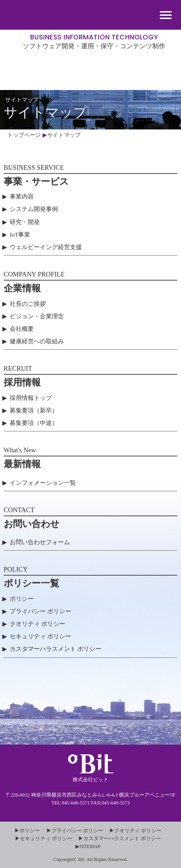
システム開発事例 (34, 209)
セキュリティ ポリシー (41, 636)
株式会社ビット (91, 64)
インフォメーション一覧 (43, 483)
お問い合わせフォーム (40, 542)
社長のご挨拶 (28, 304)
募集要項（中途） (34, 423)
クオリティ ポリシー (37, 624)
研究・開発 (25, 222)
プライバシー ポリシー (41, 611)
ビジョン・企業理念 (37, 316)
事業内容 (22, 196)
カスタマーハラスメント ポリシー (56, 649)
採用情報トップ (31, 398)
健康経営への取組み (37, 341)
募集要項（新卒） (34, 410)
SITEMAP (90, 846)
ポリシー (22, 599)
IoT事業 (20, 235)
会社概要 (22, 329)
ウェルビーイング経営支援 (46, 247)
